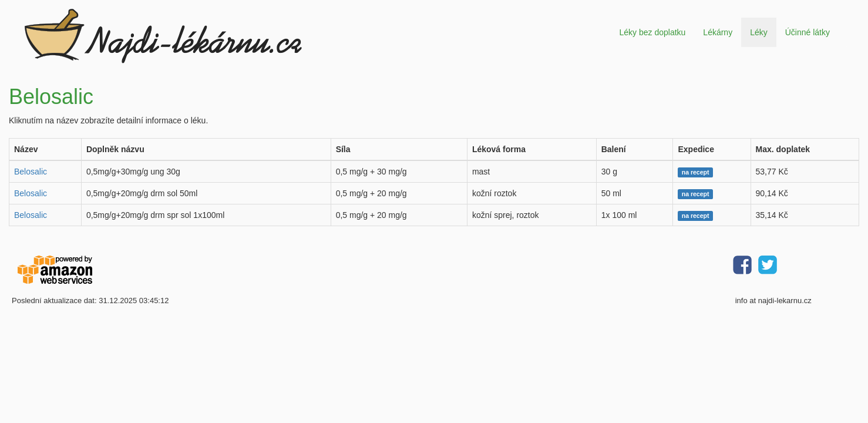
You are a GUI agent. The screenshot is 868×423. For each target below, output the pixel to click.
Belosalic (31, 172)
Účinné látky (808, 32)
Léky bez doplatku (652, 32)
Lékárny (718, 32)
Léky (759, 32)
